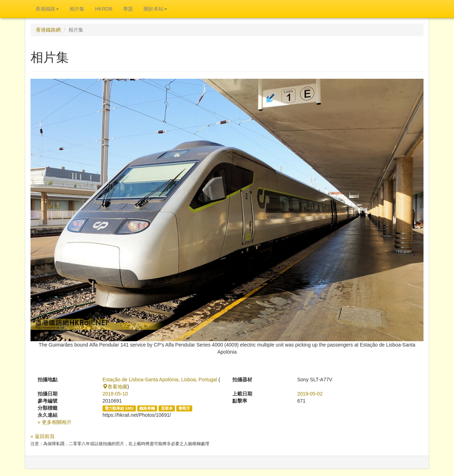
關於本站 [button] (155, 9)
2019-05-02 (310, 394)
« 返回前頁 (43, 436)
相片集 (77, 9)
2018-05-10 (115, 394)
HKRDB (104, 9)
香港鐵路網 (48, 30)
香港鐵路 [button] (47, 9)
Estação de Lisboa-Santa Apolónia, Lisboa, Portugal (160, 380)
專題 (128, 9)
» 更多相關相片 (55, 422)
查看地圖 (115, 387)
